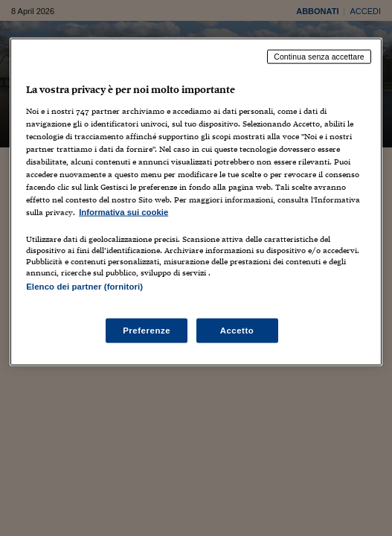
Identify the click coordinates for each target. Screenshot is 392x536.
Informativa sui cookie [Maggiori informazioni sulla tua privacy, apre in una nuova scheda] (123, 212)
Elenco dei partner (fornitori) (84, 287)
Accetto (237, 330)
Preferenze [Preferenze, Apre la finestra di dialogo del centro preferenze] (147, 330)
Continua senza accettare (319, 57)
